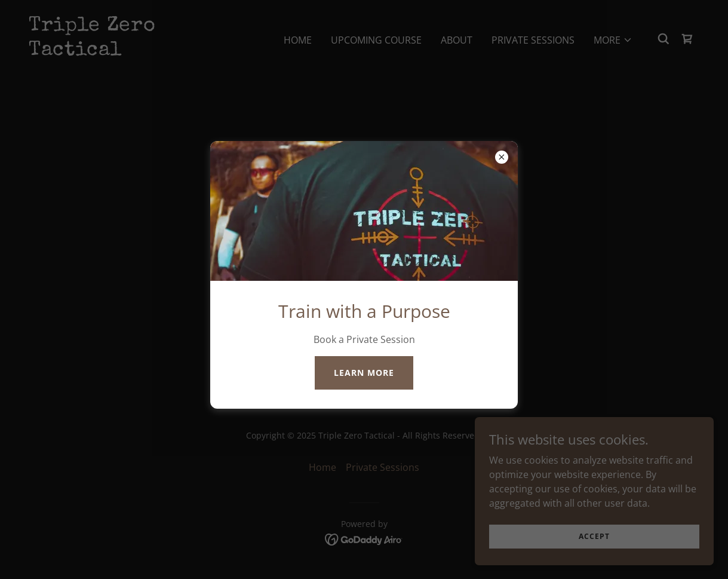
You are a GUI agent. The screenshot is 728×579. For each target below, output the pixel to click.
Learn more (364, 373)
